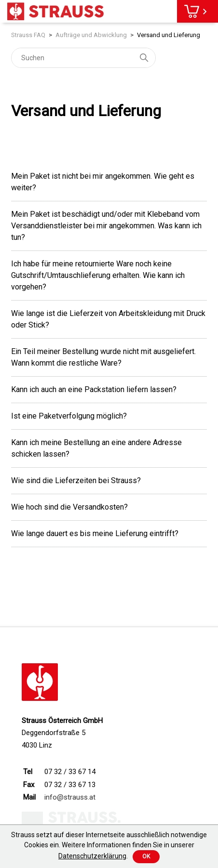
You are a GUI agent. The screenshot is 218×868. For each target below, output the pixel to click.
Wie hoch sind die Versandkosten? (69, 507)
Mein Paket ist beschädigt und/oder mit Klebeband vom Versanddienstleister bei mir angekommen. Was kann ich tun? (106, 226)
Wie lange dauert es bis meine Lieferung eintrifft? (95, 533)
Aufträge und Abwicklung (91, 35)
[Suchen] (83, 58)
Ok (146, 856)
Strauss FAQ (28, 35)
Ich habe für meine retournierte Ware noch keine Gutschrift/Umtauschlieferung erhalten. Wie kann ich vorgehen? (98, 275)
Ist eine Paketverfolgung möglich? (69, 416)
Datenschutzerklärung (92, 856)
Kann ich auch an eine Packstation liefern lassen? (94, 389)
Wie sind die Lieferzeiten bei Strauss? (76, 480)
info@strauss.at (70, 797)
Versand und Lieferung (169, 35)
